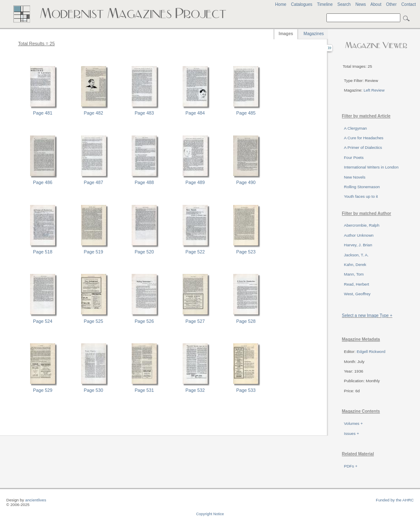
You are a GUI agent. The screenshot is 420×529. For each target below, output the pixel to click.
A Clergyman (355, 128)
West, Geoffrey (357, 294)
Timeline (325, 4)
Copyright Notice (210, 514)
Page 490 (246, 182)
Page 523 (246, 252)
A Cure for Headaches (364, 138)
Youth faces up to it (361, 196)
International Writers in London (371, 167)
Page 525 (94, 321)
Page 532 (195, 390)
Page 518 (43, 252)
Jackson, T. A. (356, 255)
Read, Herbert (356, 284)
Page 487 (94, 182)
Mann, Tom (354, 274)
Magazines (313, 34)
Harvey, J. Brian (358, 245)
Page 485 (246, 113)
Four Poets (354, 157)
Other (391, 4)
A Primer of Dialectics (363, 147)
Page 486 (43, 182)
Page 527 (195, 321)
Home (281, 4)
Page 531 (144, 390)
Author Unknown (359, 235)
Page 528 (246, 321)
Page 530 (94, 390)
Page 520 (144, 252)
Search (344, 4)
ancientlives (36, 500)
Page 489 (195, 182)
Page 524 (43, 321)
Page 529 (43, 390)
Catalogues (302, 4)
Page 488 (144, 182)
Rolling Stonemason (362, 187)
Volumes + (353, 423)
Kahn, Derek (355, 264)
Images (286, 34)
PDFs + (351, 466)
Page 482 (94, 113)
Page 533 (246, 390)
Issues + (351, 433)
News (360, 4)
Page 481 (43, 113)
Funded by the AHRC (395, 500)
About (376, 4)
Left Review (374, 90)
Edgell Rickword (371, 351)
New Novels (355, 177)
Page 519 (94, 252)
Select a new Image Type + (367, 316)
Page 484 (195, 113)
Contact (409, 4)
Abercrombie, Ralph (362, 225)
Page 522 (195, 252)
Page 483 (144, 113)
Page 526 (144, 321)
